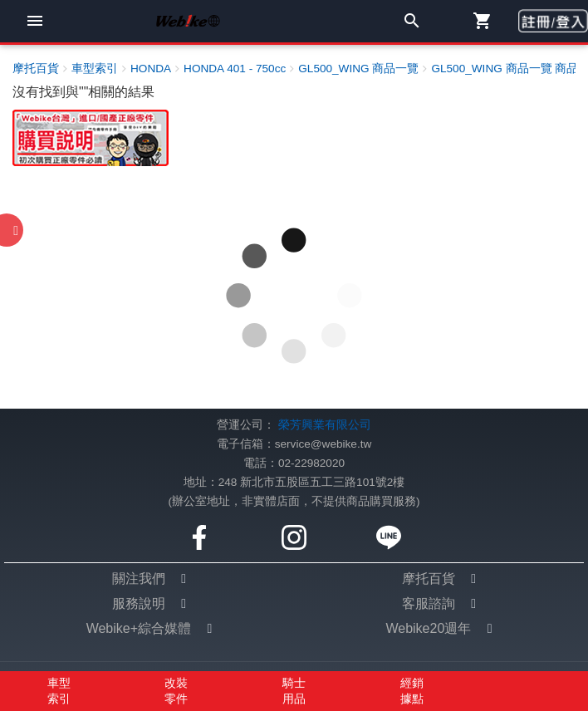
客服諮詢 (429, 603)
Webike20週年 (428, 628)
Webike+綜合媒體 (139, 628)
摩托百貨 (429, 579)
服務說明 (139, 603)
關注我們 (139, 579)
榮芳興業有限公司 (325, 425)
